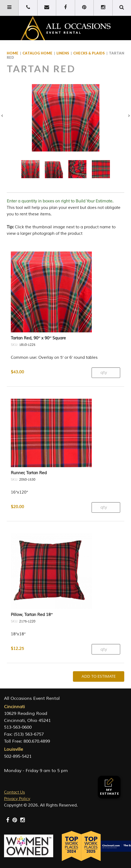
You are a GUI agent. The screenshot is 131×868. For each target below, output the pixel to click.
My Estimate (110, 787)
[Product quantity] (106, 373)
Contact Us (14, 792)
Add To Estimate (99, 676)
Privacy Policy (17, 799)
